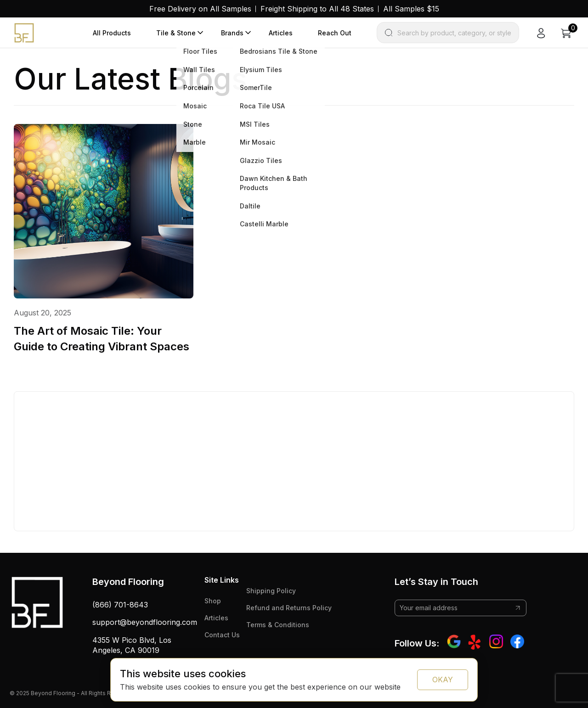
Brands (232, 33)
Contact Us (222, 635)
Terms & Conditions (278, 625)
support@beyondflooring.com (145, 622)
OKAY (443, 680)
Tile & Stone (176, 33)
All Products (112, 33)
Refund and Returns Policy (289, 608)
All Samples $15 (411, 9)
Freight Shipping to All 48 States (317, 9)
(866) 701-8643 (120, 605)
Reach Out (335, 33)
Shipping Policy (271, 591)
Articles (281, 33)
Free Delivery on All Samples (200, 9)
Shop (213, 601)
